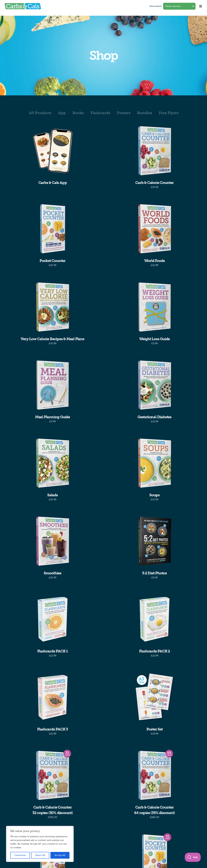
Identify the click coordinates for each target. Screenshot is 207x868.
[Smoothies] (53, 541)
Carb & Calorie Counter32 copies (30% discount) (53, 810)
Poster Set (155, 729)
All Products (40, 113)
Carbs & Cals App (53, 183)
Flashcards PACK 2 (155, 651)
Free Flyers (169, 113)
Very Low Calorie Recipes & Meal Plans (53, 339)
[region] (40, 844)
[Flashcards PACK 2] (154, 619)
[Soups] (154, 463)
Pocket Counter (53, 261)
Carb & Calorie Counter (154, 183)
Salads (53, 495)
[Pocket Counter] (53, 229)
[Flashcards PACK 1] (53, 619)
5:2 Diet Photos (154, 573)
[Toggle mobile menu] (201, 6)
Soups (154, 495)
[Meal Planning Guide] (53, 385)
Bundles (145, 113)
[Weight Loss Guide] (154, 307)
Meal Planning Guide (53, 417)
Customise (20, 855)
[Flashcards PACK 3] (53, 697)
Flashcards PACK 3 (53, 729)
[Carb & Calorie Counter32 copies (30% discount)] (53, 775)
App (62, 113)
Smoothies (53, 573)
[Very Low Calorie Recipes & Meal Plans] (53, 307)
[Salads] (53, 463)
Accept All (60, 855)
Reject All (40, 855)
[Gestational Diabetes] (154, 385)
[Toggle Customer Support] (193, 857)
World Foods (155, 261)
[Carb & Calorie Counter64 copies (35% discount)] (154, 775)
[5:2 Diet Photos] (154, 541)
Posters (124, 113)
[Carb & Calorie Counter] (154, 151)
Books (78, 113)
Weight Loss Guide (155, 339)
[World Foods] (154, 229)
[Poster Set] (154, 697)
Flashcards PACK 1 (53, 651)
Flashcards (100, 113)
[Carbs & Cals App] (53, 151)
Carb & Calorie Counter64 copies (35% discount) (154, 810)
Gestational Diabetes (154, 417)
